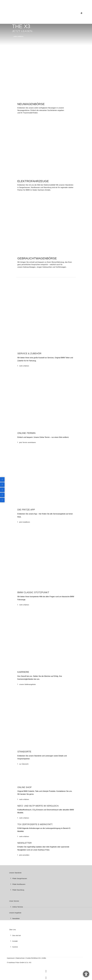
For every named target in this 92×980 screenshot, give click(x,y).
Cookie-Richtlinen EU (33, 958)
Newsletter (16, 918)
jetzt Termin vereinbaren (28, 442)
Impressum (11, 958)
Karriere (15, 947)
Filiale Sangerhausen (20, 878)
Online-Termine (18, 907)
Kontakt (15, 941)
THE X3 (21, 26)
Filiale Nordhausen (19, 884)
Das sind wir (17, 935)
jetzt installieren (25, 522)
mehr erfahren (18, 36)
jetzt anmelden (24, 855)
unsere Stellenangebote (27, 684)
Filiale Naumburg (18, 890)
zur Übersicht (24, 764)
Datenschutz (21, 958)
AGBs (44, 958)
